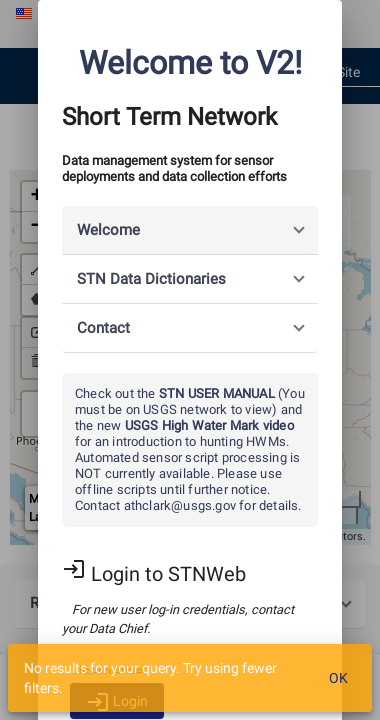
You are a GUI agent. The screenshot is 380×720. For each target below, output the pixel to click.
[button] (190, 230)
